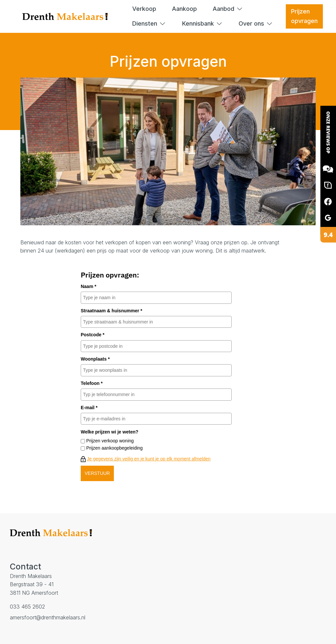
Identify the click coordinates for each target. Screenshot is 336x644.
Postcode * (93, 335)
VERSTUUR (97, 473)
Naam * (88, 286)
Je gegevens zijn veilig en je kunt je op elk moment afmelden (149, 459)
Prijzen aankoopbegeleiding (115, 448)
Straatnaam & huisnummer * (112, 311)
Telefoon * (92, 383)
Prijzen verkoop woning (110, 441)
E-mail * (89, 408)
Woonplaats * (95, 359)
